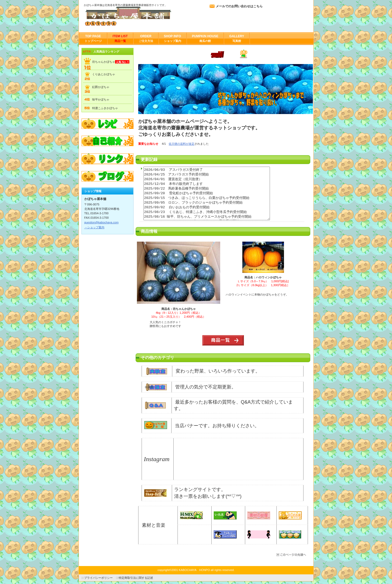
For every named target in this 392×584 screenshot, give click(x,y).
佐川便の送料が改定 (182, 144)
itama (225, 515)
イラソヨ (259, 534)
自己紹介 (108, 141)
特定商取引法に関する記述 (136, 578)
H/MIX (191, 515)
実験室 (156, 371)
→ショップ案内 (94, 227)
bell (155, 493)
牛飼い (225, 534)
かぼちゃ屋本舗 (136, 13)
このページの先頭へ (291, 555)
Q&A (155, 406)
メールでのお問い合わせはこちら (239, 6)
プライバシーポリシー (98, 578)
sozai (259, 515)
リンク (108, 159)
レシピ (108, 124)
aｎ (290, 515)
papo (290, 534)
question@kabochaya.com (102, 222)
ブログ (108, 177)
